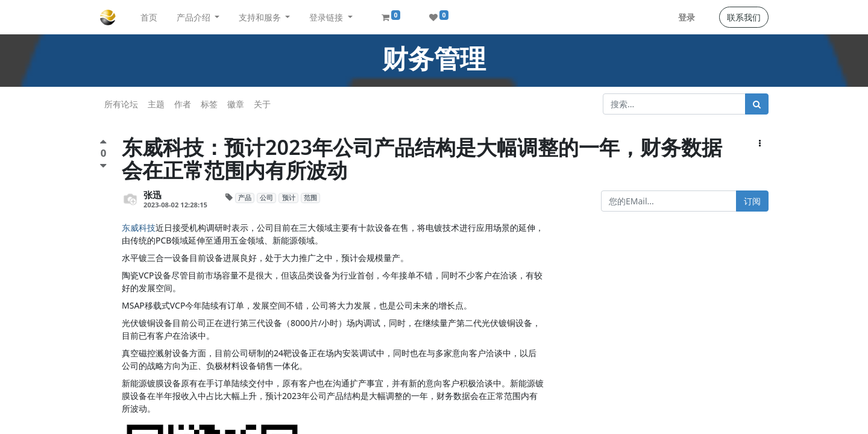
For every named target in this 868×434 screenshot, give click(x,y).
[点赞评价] (103, 143)
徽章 (236, 104)
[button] (760, 143)
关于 (262, 104)
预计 (289, 198)
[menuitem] (149, 17)
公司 (266, 198)
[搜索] (757, 104)
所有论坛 (121, 104)
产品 (245, 198)
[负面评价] (103, 165)
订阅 (752, 201)
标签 (209, 104)
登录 (687, 17)
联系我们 (744, 17)
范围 (310, 198)
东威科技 (139, 228)
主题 (156, 104)
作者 (183, 104)
